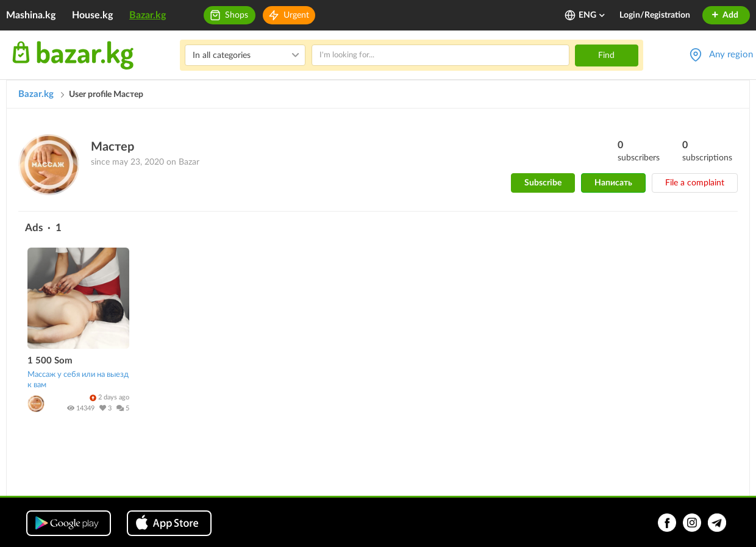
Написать (613, 183)
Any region (731, 55)
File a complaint (695, 183)
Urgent (296, 15)
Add (725, 15)
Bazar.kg (148, 15)
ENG (592, 15)
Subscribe (543, 183)
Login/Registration (655, 15)
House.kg (92, 15)
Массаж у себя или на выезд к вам (78, 380)
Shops (237, 15)
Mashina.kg (31, 15)
